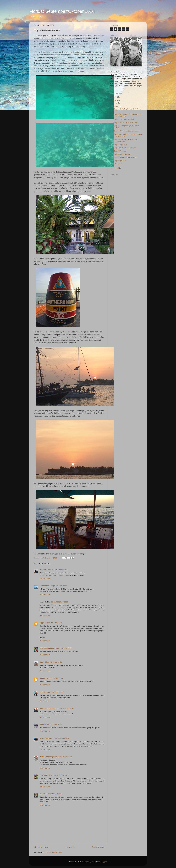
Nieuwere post (41, 847)
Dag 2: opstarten (120, 161)
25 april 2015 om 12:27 (55, 692)
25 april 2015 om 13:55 (53, 724)
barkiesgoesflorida (47, 648)
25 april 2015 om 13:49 (65, 708)
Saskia (42, 794)
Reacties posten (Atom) (53, 852)
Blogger (104, 862)
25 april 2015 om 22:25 (64, 757)
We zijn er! (118, 164)
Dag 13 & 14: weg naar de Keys (126, 123)
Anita (42, 724)
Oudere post (98, 847)
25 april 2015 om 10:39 (53, 662)
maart (117, 168)
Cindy (42, 662)
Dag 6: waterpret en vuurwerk (125, 148)
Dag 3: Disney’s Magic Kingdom (126, 157)
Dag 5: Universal (120, 151)
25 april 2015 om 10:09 (53, 623)
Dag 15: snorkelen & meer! (124, 119)
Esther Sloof (44, 586)
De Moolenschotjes (47, 757)
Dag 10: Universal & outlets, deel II (127, 131)
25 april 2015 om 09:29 (60, 602)
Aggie (42, 623)
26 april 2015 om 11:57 (54, 794)
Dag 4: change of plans (123, 154)
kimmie (42, 692)
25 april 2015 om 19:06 (61, 738)
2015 (115, 100)
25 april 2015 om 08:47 (59, 586)
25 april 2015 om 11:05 (54, 678)
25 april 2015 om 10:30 (63, 648)
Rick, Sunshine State (48, 708)
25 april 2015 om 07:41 (60, 570)
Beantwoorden (45, 578)
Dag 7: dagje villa (121, 145)
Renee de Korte (46, 738)
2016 (115, 97)
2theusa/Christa (46, 775)
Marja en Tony (45, 570)
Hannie (42, 678)
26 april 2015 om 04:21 (61, 775)
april (116, 106)
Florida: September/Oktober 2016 (62, 11)
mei (116, 103)
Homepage (70, 847)
